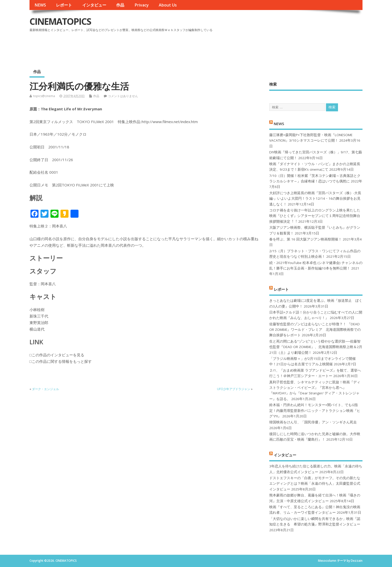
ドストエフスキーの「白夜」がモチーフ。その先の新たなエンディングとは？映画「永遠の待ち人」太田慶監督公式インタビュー (315, 484)
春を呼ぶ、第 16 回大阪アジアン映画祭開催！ (305, 239)
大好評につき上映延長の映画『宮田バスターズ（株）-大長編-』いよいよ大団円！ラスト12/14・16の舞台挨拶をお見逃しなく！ (315, 199)
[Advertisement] (267, 47)
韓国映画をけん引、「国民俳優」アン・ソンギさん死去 (313, 422)
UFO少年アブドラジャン (234, 389)
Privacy (142, 5)
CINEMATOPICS (60, 21)
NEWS (40, 5)
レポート (64, 5)
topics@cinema (44, 96)
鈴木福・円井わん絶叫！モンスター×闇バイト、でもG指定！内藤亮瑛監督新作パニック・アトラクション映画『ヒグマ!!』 (315, 410)
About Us (168, 5)
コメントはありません (123, 96)
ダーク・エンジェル (45, 389)
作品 (120, 5)
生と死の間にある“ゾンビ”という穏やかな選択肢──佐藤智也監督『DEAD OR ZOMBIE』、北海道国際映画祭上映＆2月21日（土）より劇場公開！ (316, 347)
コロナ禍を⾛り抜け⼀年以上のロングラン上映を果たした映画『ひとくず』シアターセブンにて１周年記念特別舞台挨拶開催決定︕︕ (315, 216)
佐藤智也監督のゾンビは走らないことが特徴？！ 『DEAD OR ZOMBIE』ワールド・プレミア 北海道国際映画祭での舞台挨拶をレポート (315, 330)
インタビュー (94, 5)
